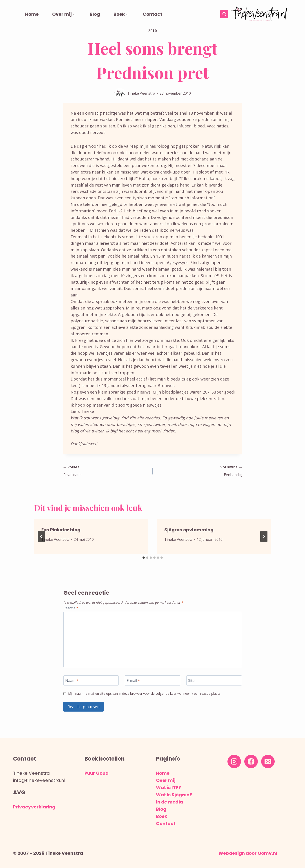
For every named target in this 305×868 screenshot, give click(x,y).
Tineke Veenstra (141, 93)
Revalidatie (106, 472)
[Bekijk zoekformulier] (224, 14)
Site (192, 684)
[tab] (144, 559)
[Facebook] (251, 761)
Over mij (166, 780)
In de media (169, 802)
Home (32, 14)
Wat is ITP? (168, 788)
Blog (95, 14)
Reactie (72, 610)
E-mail (134, 684)
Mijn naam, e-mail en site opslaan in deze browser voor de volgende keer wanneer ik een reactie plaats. (150, 699)
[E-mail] (152, 684)
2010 (152, 31)
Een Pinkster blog (61, 531)
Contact (152, 14)
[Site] (214, 684)
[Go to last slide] (41, 538)
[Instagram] (234, 761)
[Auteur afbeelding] (120, 93)
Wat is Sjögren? (174, 795)
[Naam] (91, 684)
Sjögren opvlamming (189, 531)
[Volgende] (264, 538)
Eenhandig (199, 472)
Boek (162, 816)
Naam (73, 684)
